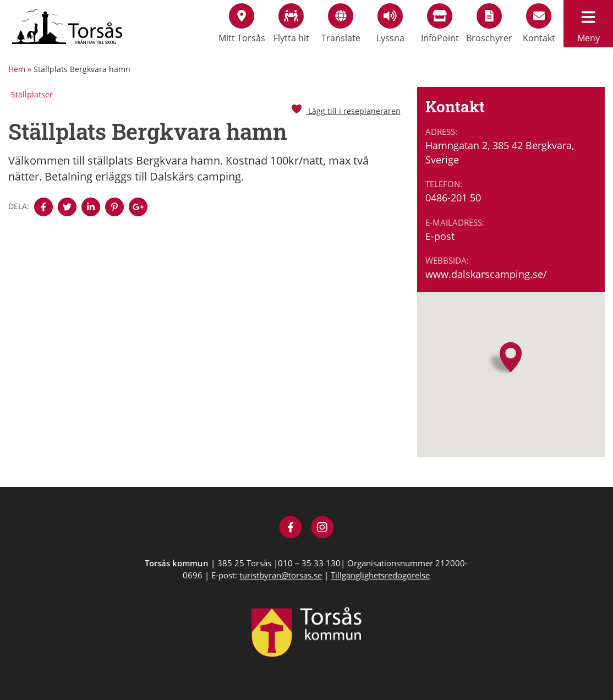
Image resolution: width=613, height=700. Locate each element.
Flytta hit (291, 24)
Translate (341, 24)
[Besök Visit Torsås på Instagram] (323, 529)
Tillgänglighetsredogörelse (380, 575)
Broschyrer (489, 24)
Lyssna (390, 24)
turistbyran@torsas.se (281, 575)
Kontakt (539, 24)
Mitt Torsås (242, 24)
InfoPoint (440, 24)
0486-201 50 (453, 198)
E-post (440, 236)
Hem (17, 69)
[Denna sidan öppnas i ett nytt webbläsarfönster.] (43, 207)
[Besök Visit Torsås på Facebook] (291, 529)
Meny (588, 24)
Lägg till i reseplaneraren (346, 111)
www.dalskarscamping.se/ (486, 274)
